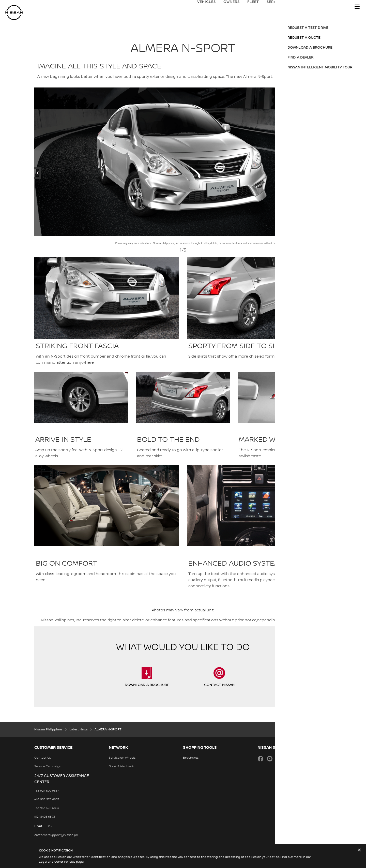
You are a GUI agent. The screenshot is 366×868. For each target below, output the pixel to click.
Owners (226, 7)
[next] (301, 162)
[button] (357, 7)
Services (271, 7)
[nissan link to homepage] (14, 13)
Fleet (248, 7)
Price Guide (336, 7)
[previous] (65, 162)
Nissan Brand (302, 7)
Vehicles (201, 7)
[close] (359, 851)
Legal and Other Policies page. (62, 862)
